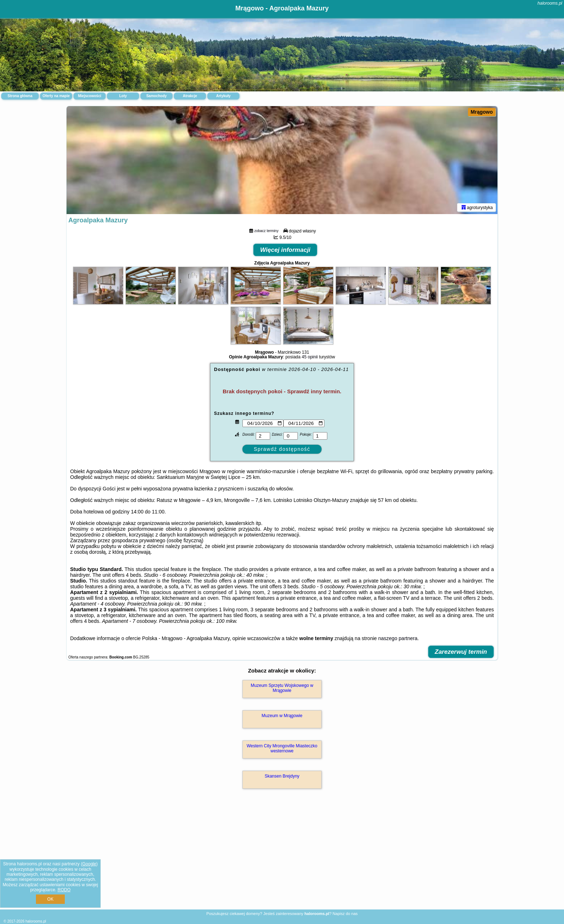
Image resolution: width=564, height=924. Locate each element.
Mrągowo (482, 112)
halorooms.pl (550, 3)
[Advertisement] (282, 857)
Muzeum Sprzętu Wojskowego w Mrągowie (282, 688)
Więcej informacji (285, 250)
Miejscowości (90, 96)
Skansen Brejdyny (282, 776)
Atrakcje (190, 96)
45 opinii (310, 357)
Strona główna (20, 96)
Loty (123, 96)
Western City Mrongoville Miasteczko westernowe (282, 748)
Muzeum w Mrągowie (282, 716)
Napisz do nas (345, 914)
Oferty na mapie (56, 96)
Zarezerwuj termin (461, 652)
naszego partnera (398, 638)
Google (89, 864)
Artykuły (223, 96)
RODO (64, 890)
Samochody (157, 96)
